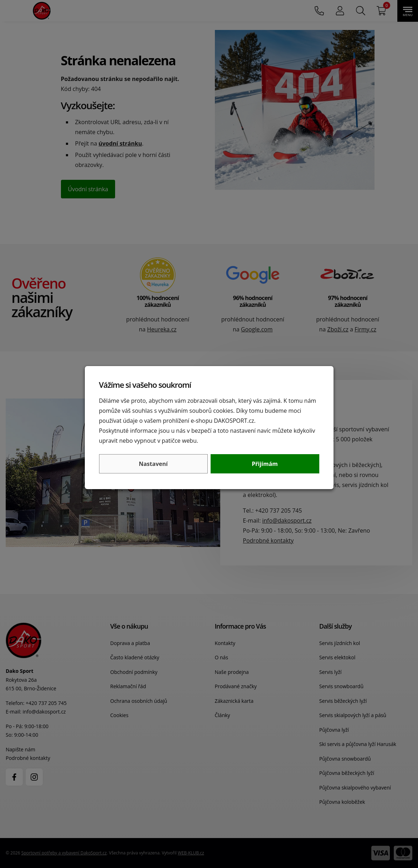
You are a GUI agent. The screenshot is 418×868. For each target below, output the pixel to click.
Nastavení (153, 464)
